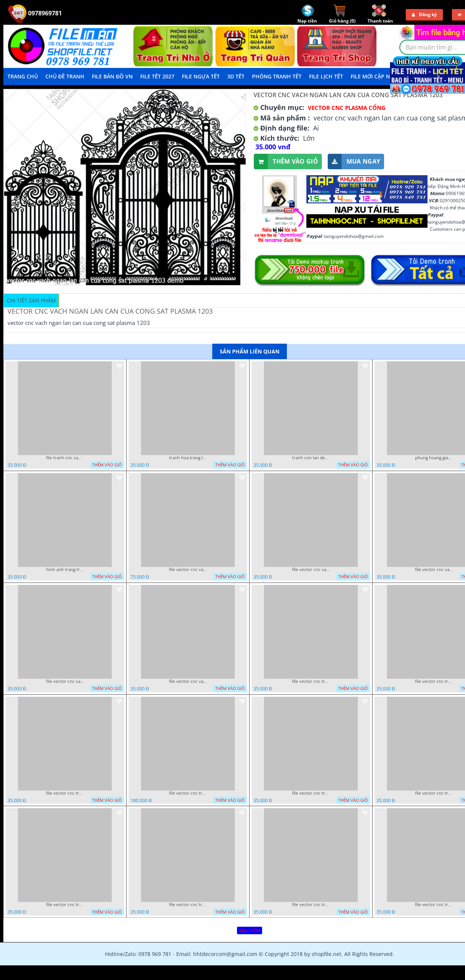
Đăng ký (424, 14)
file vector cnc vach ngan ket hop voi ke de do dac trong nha (434, 570)
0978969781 (35, 13)
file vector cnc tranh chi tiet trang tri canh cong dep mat (311, 905)
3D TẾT (236, 76)
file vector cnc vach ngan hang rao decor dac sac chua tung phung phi (65, 681)
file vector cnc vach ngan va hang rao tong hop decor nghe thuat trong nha (311, 570)
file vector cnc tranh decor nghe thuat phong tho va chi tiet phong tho (311, 793)
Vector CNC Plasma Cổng (347, 108)
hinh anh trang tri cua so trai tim (65, 570)
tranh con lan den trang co (311, 458)
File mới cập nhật (376, 76)
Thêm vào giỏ (286, 162)
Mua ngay (354, 162)
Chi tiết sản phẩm (31, 300)
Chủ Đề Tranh (65, 76)
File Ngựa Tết (201, 76)
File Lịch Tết (326, 76)
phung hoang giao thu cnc (434, 458)
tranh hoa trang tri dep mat (188, 458)
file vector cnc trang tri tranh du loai (434, 905)
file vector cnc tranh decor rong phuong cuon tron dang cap (65, 793)
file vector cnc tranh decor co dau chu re (434, 793)
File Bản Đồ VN (112, 76)
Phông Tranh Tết (277, 76)
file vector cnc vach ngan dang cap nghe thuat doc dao (188, 681)
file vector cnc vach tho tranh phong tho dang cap (188, 570)
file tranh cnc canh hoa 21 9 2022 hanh (65, 458)
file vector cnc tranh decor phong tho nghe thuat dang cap (188, 793)
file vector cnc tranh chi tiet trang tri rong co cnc (65, 905)
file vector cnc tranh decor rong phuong (434, 681)
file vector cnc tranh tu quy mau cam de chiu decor (311, 681)
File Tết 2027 (157, 76)
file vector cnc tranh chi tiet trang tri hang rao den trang (188, 905)
